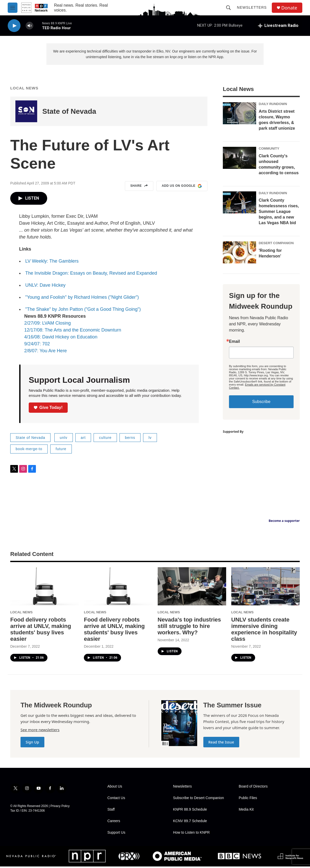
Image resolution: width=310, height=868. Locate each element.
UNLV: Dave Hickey (46, 287)
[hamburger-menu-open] (13, 8)
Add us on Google (182, 188)
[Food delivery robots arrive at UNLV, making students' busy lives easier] (44, 588)
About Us (115, 788)
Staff (111, 811)
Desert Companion (276, 245)
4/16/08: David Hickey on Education (61, 338)
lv (150, 439)
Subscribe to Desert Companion (198, 799)
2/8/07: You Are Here (46, 352)
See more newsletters (40, 731)
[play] (14, 26)
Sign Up (32, 744)
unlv (64, 439)
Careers (114, 823)
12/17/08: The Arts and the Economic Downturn (73, 332)
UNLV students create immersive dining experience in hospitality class (264, 631)
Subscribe (261, 403)
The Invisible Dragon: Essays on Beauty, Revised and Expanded (91, 275)
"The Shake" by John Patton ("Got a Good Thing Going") (83, 311)
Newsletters (252, 7)
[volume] (29, 26)
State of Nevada (69, 113)
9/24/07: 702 (37, 345)
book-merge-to (29, 450)
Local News (24, 90)
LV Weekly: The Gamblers (52, 263)
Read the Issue (221, 744)
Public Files (248, 799)
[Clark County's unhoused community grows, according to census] (239, 159)
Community (269, 150)
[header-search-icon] (228, 8)
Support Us (116, 834)
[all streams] (278, 26)
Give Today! (48, 409)
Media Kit (246, 811)
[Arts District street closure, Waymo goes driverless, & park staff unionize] (239, 115)
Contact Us (116, 799)
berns (130, 439)
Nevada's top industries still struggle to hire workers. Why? (189, 628)
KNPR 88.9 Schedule (190, 811)
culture (105, 439)
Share (139, 188)
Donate (289, 8)
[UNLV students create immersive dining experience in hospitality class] (266, 588)
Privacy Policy (60, 808)
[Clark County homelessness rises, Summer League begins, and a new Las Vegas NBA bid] (239, 204)
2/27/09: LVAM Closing (48, 325)
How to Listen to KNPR (191, 834)
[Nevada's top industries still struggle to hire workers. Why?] (192, 588)
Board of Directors (253, 788)
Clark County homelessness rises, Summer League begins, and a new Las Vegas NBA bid (279, 213)
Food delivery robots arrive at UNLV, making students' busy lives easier (41, 631)
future (61, 450)
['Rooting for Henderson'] (239, 254)
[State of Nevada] (26, 113)
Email (234, 343)
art (83, 439)
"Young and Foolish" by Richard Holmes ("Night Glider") (82, 299)
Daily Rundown (273, 105)
